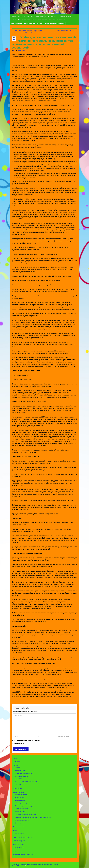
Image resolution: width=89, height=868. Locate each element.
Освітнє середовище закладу (23, 806)
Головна (14, 16)
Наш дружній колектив (21, 776)
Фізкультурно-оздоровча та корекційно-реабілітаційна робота (33, 817)
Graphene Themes (24, 866)
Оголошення (22, 16)
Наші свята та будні (24, 20)
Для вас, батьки (19, 797)
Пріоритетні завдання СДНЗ (23, 794)
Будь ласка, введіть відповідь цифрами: (26, 740)
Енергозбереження (30, 23)
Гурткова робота (20, 823)
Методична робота (51, 16)
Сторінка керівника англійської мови (25, 814)
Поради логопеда (20, 811)
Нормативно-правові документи (41, 20)
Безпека (17, 768)
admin (15, 50)
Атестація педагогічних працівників (54, 23)
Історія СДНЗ (19, 779)
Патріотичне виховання (22, 820)
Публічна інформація (59, 20)
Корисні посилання (17, 23)
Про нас (30, 16)
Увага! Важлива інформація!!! (65, 30)
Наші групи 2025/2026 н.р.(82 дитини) (26, 782)
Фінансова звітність (65, 16)
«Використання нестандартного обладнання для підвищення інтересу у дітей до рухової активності (28, 31)
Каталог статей (39, 16)
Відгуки (39, 23)
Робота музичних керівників (23, 803)
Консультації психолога (22, 809)
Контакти (14, 20)
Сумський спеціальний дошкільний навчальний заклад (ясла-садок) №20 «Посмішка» (45, 9)
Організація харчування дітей (23, 773)
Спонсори (18, 785)
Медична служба (20, 770)
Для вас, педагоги (20, 800)
